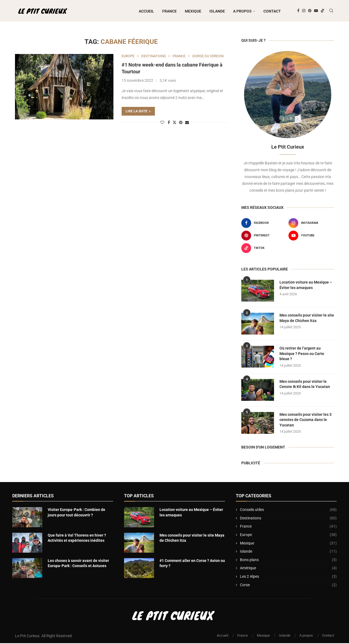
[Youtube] (316, 11)
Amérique (288, 569)
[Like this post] (162, 123)
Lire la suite (138, 112)
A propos (242, 11)
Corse (288, 586)
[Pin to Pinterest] (181, 123)
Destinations (288, 519)
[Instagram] (304, 11)
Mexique (193, 11)
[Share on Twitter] (174, 123)
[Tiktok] (323, 11)
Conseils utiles (288, 511)
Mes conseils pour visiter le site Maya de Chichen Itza (307, 319)
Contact (272, 11)
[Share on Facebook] (169, 123)
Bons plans (288, 561)
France (169, 11)
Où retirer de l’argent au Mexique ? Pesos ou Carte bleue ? (302, 354)
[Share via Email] (187, 123)
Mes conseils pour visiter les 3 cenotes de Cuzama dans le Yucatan (306, 420)
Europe (288, 536)
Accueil (146, 11)
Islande (217, 11)
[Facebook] (298, 11)
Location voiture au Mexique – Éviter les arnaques (306, 286)
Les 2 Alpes (288, 577)
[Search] (331, 11)
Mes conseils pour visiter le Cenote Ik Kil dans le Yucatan (305, 385)
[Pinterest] (310, 11)
